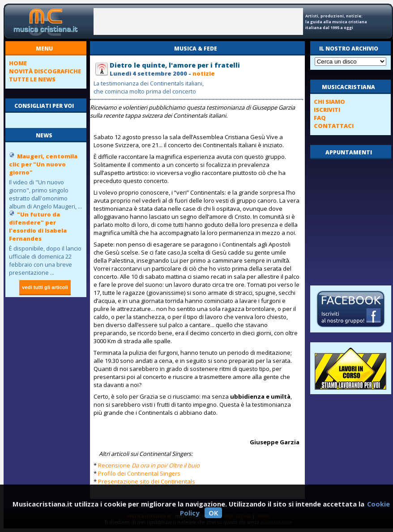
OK (213, 513)
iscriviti (327, 110)
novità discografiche (45, 71)
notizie (204, 73)
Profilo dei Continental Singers (139, 473)
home (18, 63)
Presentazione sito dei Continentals (147, 481)
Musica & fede (196, 49)
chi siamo (329, 102)
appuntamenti (349, 152)
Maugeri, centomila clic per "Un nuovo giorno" (43, 164)
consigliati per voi (44, 106)
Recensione (149, 465)
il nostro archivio (349, 49)
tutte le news (32, 79)
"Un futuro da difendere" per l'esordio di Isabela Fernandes (38, 226)
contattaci (334, 126)
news (44, 135)
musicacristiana (348, 87)
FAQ (320, 118)
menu (44, 49)
